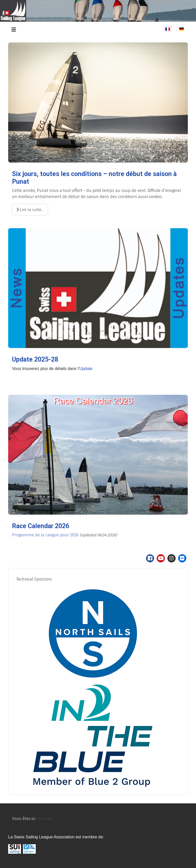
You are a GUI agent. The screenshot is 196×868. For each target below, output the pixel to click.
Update (86, 369)
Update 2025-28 (35, 359)
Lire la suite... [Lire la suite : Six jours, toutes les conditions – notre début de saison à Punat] (30, 210)
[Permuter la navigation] (14, 30)
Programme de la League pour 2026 (45, 535)
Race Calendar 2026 (41, 526)
